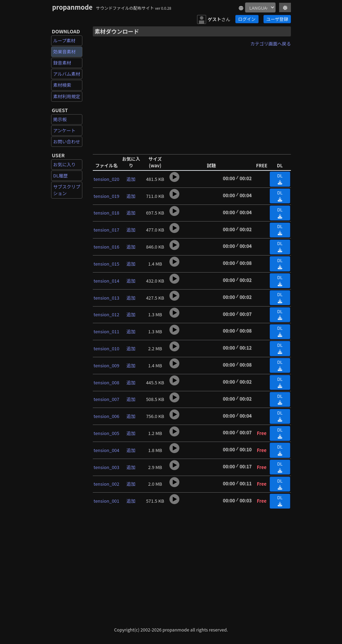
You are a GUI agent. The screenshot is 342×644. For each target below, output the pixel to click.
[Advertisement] (192, 98)
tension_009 (106, 365)
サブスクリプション (67, 190)
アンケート (64, 130)
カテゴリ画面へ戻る (271, 44)
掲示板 (60, 119)
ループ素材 (64, 40)
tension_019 (106, 196)
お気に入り (64, 164)
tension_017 (106, 230)
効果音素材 (64, 52)
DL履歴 (60, 175)
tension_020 (106, 179)
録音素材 (62, 63)
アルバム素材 (67, 74)
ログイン (247, 19)
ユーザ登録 (277, 19)
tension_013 (106, 298)
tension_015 (106, 264)
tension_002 (106, 484)
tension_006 (106, 416)
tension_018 (106, 213)
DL (280, 178)
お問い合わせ (67, 141)
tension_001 (106, 501)
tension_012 (106, 314)
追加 (131, 179)
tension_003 (106, 467)
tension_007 (106, 399)
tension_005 (106, 433)
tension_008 (106, 382)
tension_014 (106, 281)
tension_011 (106, 331)
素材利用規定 (67, 96)
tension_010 (106, 348)
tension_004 (106, 450)
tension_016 (106, 247)
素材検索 (62, 85)
